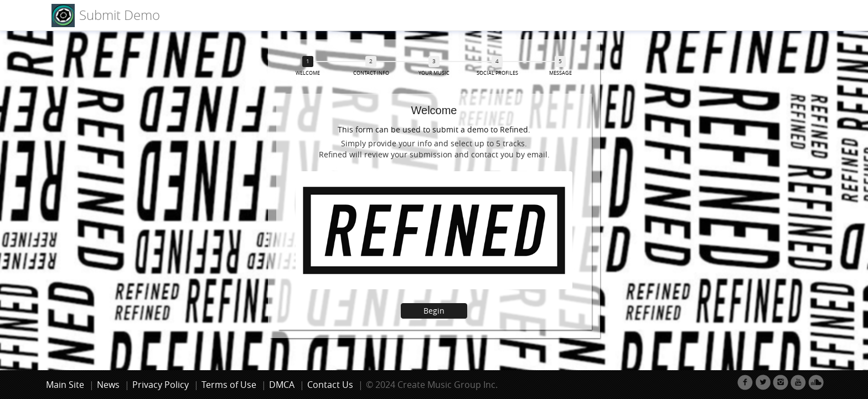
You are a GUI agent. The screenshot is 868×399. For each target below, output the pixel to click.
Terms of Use (229, 385)
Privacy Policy (161, 385)
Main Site (65, 385)
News (108, 385)
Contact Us (330, 385)
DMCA (282, 385)
